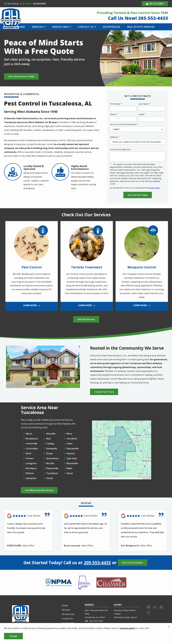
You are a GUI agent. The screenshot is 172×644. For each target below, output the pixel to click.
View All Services (86, 319)
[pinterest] (161, 607)
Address (114, 137)
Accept (14, 636)
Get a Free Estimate (133, 563)
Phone (113, 114)
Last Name (144, 104)
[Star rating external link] (45, 4)
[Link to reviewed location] (28, 516)
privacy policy (154, 188)
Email (141, 114)
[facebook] (148, 607)
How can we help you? (120, 149)
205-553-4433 (97, 563)
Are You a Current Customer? (124, 124)
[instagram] (148, 613)
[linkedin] (155, 607)
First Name (115, 104)
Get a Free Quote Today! (21, 76)
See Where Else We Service (39, 490)
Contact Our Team (104, 392)
